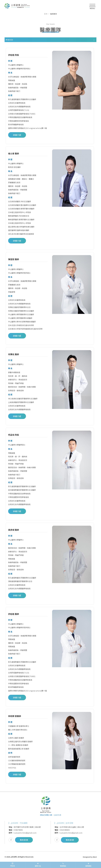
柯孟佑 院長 (14, 435)
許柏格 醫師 (14, 614)
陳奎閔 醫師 (14, 259)
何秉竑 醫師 (14, 354)
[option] (28, 832)
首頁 (46, 14)
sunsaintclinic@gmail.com (25, 833)
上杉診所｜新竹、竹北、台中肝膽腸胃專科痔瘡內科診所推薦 (17, 7)
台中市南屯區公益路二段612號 (72, 827)
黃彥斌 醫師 (14, 530)
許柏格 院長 (14, 55)
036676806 (18, 830)
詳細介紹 (17, 135)
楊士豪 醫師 (14, 153)
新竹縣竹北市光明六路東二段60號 (27, 827)
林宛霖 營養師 (15, 716)
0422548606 (65, 830)
